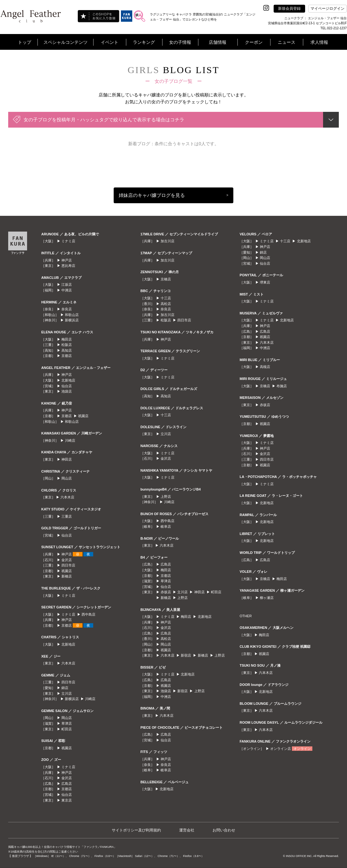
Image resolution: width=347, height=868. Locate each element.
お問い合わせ (224, 830)
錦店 (65, 688)
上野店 (166, 497)
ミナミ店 (68, 241)
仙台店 (67, 386)
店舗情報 (218, 42)
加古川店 (168, 241)
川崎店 (70, 440)
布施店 (282, 386)
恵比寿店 (68, 266)
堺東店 (265, 282)
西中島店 (88, 614)
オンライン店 (281, 749)
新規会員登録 (289, 9)
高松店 (166, 304)
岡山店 (67, 478)
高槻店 (265, 367)
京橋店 (166, 279)
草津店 (67, 723)
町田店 (67, 729)
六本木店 (67, 497)
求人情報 (319, 42)
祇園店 (83, 416)
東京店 (67, 800)
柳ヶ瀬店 (267, 598)
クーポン (254, 42)
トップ (25, 42)
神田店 (67, 459)
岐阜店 (166, 526)
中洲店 (67, 290)
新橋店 (67, 576)
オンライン (302, 749)
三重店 (67, 516)
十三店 (166, 298)
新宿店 (186, 655)
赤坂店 (166, 592)
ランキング (144, 42)
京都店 (67, 356)
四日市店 (68, 565)
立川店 (67, 693)
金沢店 (67, 560)
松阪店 (67, 345)
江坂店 (67, 285)
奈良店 (67, 309)
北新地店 (68, 380)
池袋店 (67, 391)
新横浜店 (72, 320)
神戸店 (67, 260)
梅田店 (67, 339)
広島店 (67, 784)
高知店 (67, 350)
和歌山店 (72, 315)
